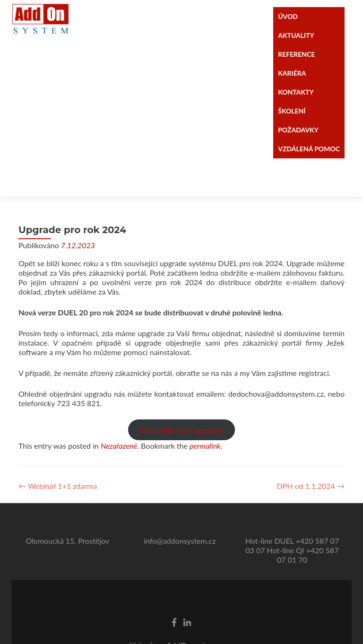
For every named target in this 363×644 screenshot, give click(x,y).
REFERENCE (296, 54)
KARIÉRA (292, 73)
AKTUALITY (296, 35)
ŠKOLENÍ (292, 111)
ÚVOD (288, 16)
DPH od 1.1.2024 (311, 448)
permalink (205, 408)
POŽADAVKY (298, 130)
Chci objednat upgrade (181, 392)
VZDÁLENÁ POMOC (309, 149)
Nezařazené (119, 408)
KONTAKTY (296, 92)
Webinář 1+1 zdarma (58, 448)
